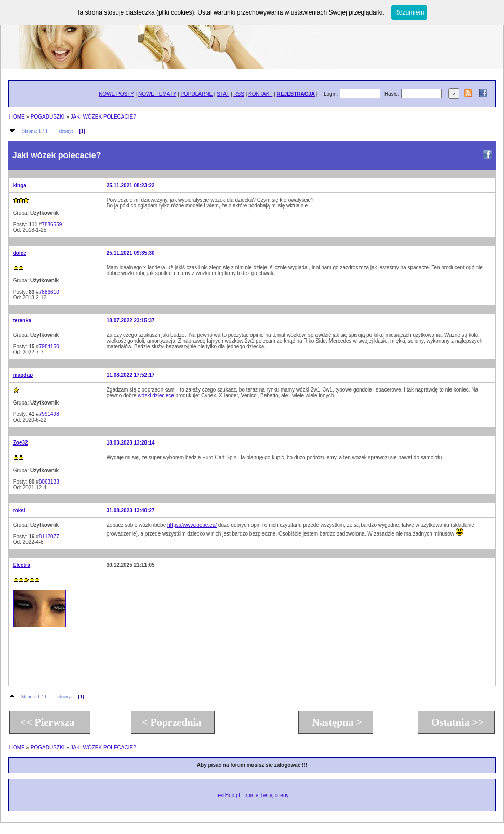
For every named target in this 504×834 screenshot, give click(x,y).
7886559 (52, 224)
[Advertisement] (166, 629)
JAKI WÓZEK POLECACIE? (103, 117)
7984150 (49, 347)
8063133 (49, 482)
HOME (17, 117)
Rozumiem (409, 12)
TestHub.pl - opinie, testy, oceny (252, 795)
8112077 (49, 536)
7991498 (49, 414)
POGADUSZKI (48, 117)
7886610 (49, 292)
